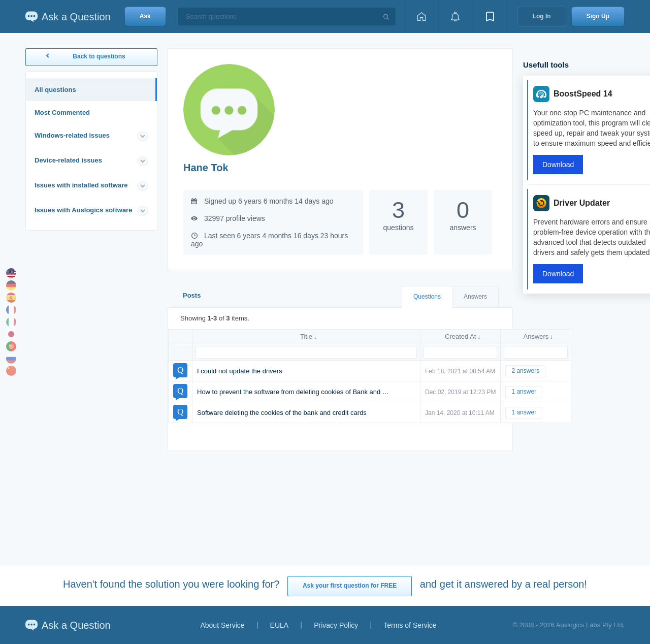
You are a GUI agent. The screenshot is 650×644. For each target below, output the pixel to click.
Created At (460, 336)
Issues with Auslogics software (83, 210)
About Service (222, 625)
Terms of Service (410, 625)
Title (306, 336)
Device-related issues (68, 160)
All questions (55, 90)
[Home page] (421, 17)
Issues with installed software (81, 185)
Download (558, 165)
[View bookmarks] (490, 17)
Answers (475, 297)
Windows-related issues (72, 135)
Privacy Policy (336, 625)
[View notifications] (456, 17)
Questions (427, 297)
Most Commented (62, 112)
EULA (280, 625)
